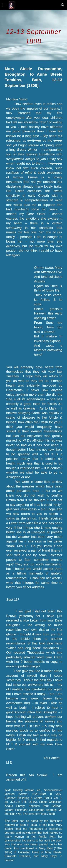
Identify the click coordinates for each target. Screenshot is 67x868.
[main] (34, 35)
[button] (4, 5)
